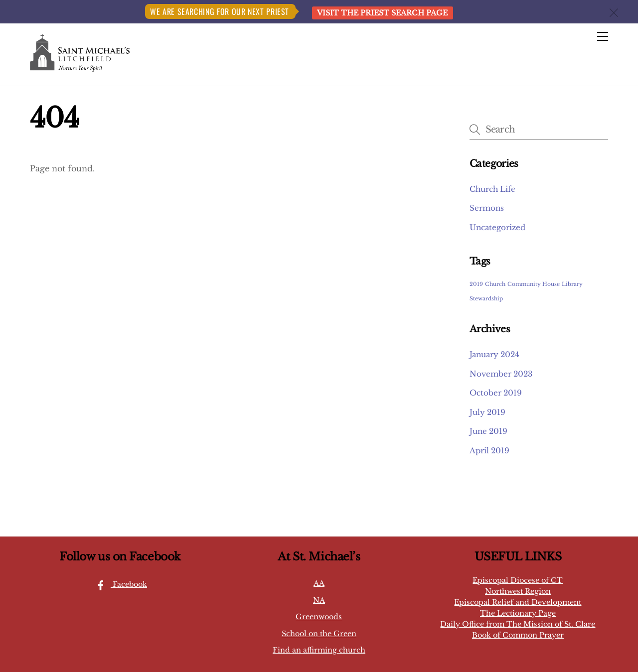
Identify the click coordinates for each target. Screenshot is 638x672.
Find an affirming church (319, 650)
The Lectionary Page (518, 613)
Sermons (487, 208)
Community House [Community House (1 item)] (534, 284)
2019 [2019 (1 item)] (476, 284)
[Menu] (603, 37)
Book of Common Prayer (518, 635)
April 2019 (489, 451)
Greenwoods (319, 617)
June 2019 (488, 431)
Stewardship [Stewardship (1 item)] (486, 299)
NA (319, 600)
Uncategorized (497, 227)
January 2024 (494, 354)
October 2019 (496, 393)
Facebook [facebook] (119, 584)
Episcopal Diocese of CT (518, 580)
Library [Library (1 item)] (572, 284)
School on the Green (319, 634)
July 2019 (487, 412)
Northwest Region (518, 591)
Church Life (492, 189)
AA (319, 583)
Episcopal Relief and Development (518, 602)
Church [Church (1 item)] (495, 284)
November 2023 (501, 374)
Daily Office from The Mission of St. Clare (518, 624)
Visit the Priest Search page (382, 13)
